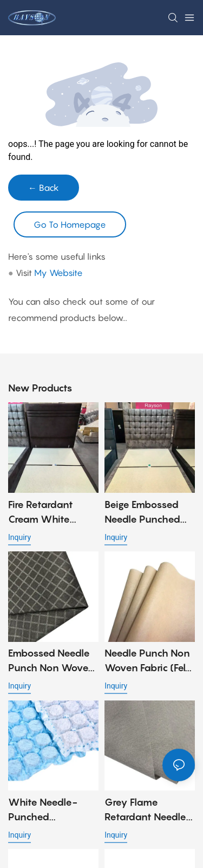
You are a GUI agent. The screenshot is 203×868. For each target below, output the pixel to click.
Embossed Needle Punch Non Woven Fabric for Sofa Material (51, 661)
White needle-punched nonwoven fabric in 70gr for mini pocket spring (48, 810)
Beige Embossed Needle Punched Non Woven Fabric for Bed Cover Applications (147, 513)
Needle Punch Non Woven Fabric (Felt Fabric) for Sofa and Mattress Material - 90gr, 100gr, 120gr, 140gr (149, 661)
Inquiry (19, 537)
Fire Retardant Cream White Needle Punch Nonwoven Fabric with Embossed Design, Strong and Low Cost (52, 513)
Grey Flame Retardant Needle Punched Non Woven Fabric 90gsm (145, 810)
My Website (58, 273)
